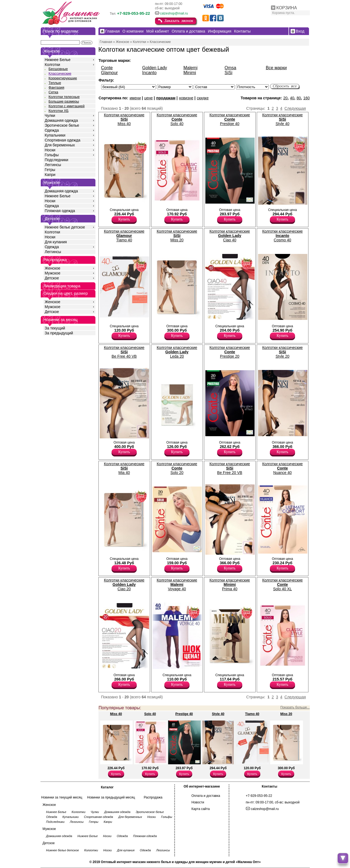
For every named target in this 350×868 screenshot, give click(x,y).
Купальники (55, 135)
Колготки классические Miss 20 (177, 236)
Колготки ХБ (59, 111)
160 (306, 98)
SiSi (228, 73)
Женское (53, 268)
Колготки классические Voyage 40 (177, 585)
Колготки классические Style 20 (282, 352)
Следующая (295, 108)
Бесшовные (58, 69)
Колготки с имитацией (67, 106)
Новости (198, 802)
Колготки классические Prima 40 (230, 585)
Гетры (50, 170)
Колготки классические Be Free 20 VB (230, 468)
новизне (186, 98)
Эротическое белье (62, 125)
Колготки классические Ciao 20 (124, 585)
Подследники (57, 160)
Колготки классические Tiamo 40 (124, 236)
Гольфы (52, 155)
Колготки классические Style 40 (282, 119)
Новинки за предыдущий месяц (111, 797)
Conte (107, 68)
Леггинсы (53, 165)
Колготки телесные (64, 97)
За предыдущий (59, 333)
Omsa (230, 68)
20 (285, 98)
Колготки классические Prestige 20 (230, 352)
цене (148, 98)
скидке (203, 98)
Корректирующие (63, 78)
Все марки (276, 68)
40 (292, 98)
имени (135, 98)
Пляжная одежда (60, 211)
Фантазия (56, 87)
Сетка (53, 92)
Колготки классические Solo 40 (177, 119)
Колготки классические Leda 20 (177, 352)
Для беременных (60, 145)
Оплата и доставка (206, 796)
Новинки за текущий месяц (62, 797)
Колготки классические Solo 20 (177, 468)
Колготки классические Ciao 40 (230, 236)
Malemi (191, 68)
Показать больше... (295, 707)
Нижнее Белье (58, 60)
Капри (50, 175)
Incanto (149, 73)
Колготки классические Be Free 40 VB (124, 352)
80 (299, 98)
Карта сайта (201, 809)
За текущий (55, 328)
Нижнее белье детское (65, 227)
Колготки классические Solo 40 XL (282, 585)
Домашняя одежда (61, 120)
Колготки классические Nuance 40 (282, 468)
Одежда (52, 130)
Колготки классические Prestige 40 (230, 119)
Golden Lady (155, 68)
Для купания (56, 242)
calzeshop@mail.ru (174, 13)
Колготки (52, 65)
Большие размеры (64, 101)
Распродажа (153, 797)
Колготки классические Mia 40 (124, 468)
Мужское (53, 273)
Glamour (110, 73)
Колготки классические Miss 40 (124, 119)
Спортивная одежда (63, 140)
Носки (50, 150)
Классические (60, 73)
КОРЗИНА (287, 8)
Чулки (50, 115)
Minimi (190, 73)
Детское (52, 219)
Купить (124, 219)
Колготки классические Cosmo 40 (282, 236)
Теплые (55, 83)
